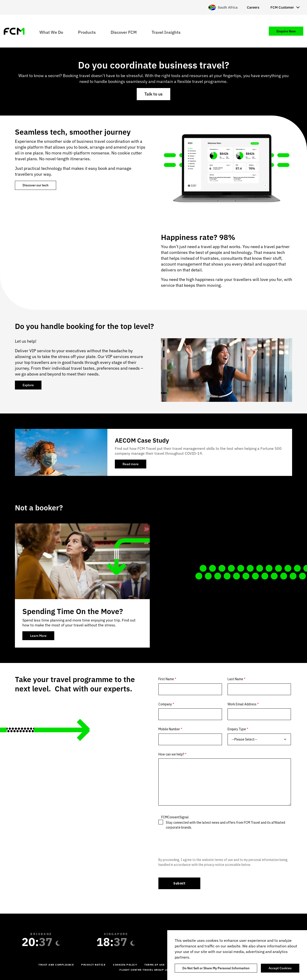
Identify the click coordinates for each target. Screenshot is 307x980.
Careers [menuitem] (253, 7)
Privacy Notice (93, 965)
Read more (134, 465)
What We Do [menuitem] (51, 32)
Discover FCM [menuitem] (124, 32)
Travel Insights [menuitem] (166, 32)
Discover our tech (36, 185)
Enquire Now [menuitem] (286, 31)
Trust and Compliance (56, 965)
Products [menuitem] (87, 32)
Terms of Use (155, 965)
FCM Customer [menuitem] (282, 7)
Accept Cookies (280, 968)
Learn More (38, 636)
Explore (28, 385)
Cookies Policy (125, 965)
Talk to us (153, 94)
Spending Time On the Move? (73, 611)
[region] (237, 955)
